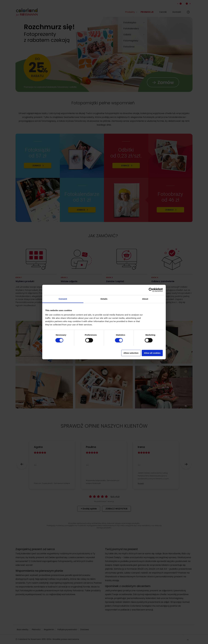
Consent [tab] (63, 299)
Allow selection (131, 353)
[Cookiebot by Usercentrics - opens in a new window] (151, 290)
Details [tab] (104, 299)
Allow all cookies (152, 353)
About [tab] (145, 299)
